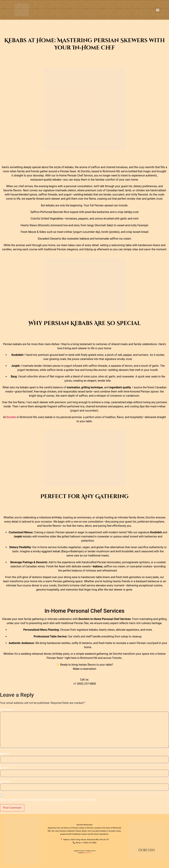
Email (4, 768)
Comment (7, 710)
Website (5, 782)
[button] (158, 10)
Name (5, 754)
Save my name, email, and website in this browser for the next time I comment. (48, 800)
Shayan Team (88, 853)
